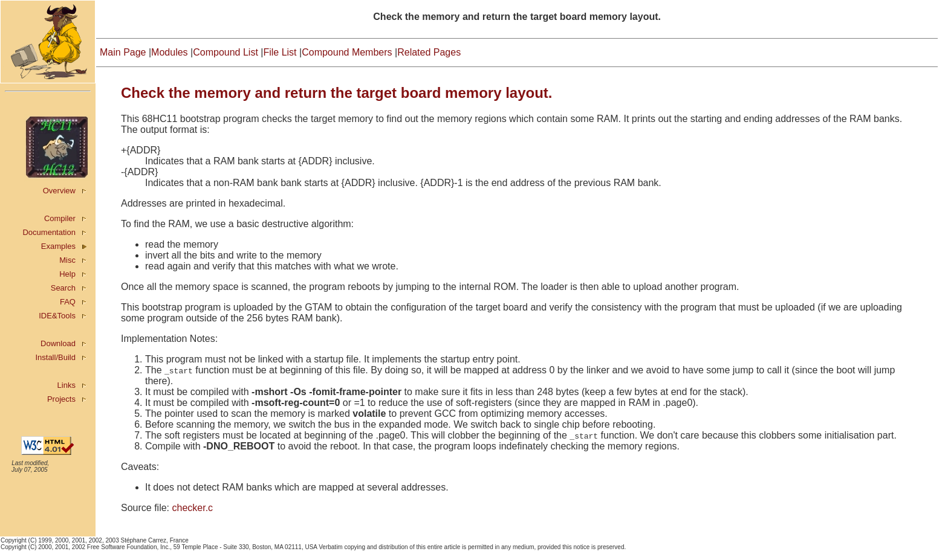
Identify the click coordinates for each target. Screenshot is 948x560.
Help (67, 274)
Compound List (226, 52)
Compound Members (347, 52)
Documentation (49, 232)
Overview (59, 191)
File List (280, 52)
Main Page (123, 52)
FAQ (68, 302)
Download (58, 343)
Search (63, 288)
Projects (61, 399)
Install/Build (55, 357)
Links (67, 385)
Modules (169, 52)
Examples (58, 246)
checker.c (192, 508)
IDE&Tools (57, 316)
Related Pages (429, 52)
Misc (67, 260)
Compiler (60, 218)
